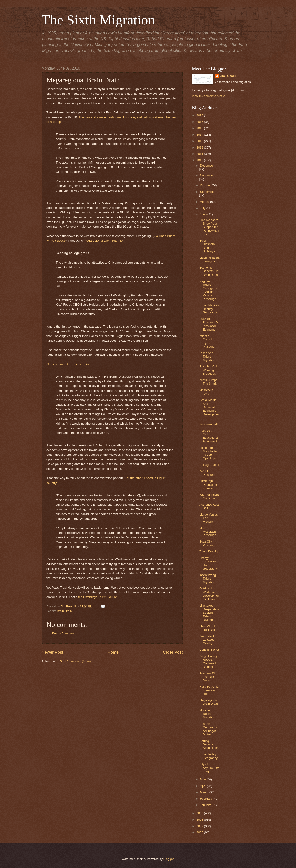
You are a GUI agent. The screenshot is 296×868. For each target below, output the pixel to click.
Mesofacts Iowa (206, 392)
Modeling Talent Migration (207, 714)
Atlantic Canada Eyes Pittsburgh (208, 341)
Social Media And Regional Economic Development (209, 409)
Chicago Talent (209, 465)
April (203, 786)
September (207, 192)
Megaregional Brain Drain (208, 702)
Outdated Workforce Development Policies (209, 594)
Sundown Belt (208, 424)
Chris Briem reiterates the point (68, 364)
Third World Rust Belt (207, 628)
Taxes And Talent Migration (207, 357)
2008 (200, 820)
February (206, 799)
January (206, 805)
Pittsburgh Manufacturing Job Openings (209, 453)
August (205, 202)
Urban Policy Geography (208, 756)
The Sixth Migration (98, 20)
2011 (200, 154)
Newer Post (52, 652)
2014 (200, 135)
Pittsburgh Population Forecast (208, 485)
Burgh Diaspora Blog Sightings (207, 246)
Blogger (169, 859)
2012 (200, 147)
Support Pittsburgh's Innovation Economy (209, 324)
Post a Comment (63, 633)
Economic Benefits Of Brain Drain (208, 271)
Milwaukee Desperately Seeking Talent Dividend (209, 613)
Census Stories (209, 650)
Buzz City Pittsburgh (208, 543)
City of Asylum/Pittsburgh (209, 768)
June (204, 214)
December (207, 165)
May (203, 779)
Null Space (58, 241)
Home (113, 652)
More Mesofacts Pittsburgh (208, 532)
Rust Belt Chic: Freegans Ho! (209, 690)
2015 (200, 128)
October (206, 185)
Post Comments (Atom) (75, 661)
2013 (200, 141)
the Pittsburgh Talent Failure (97, 597)
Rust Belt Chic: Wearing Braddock (209, 370)
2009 (200, 813)
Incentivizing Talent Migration (208, 579)
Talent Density (209, 551)
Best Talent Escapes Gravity (207, 640)
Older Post (173, 652)
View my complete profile (208, 96)
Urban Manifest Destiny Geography (209, 309)
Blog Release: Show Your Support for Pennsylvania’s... (209, 227)
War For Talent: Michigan (209, 496)
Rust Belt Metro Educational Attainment (209, 436)
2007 (200, 826)
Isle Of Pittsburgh (208, 473)
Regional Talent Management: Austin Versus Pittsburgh (209, 290)
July (203, 208)
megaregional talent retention (104, 241)
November (207, 175)
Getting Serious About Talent (209, 744)
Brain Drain (64, 611)
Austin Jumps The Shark (208, 382)
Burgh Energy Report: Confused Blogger (208, 661)
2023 (200, 115)
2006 (200, 832)
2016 (200, 122)
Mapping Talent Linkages (209, 259)
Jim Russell (228, 76)
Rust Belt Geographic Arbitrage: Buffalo (209, 729)
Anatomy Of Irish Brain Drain (208, 677)
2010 (200, 160)
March (205, 792)
